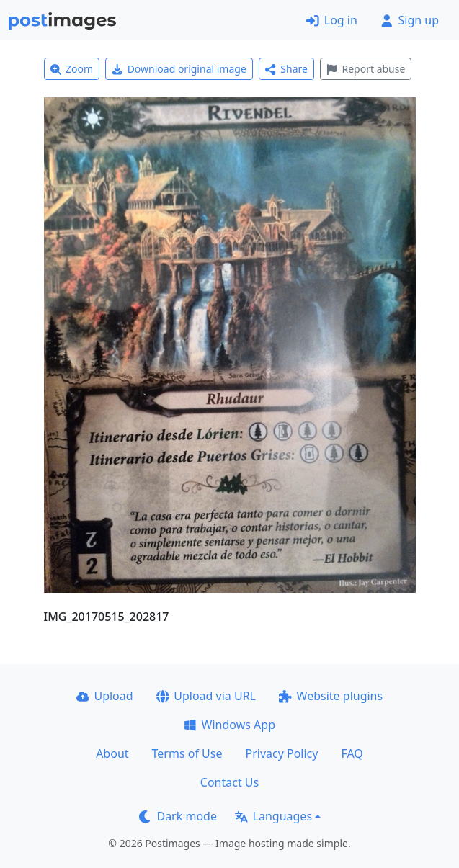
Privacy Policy (281, 753)
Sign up (410, 20)
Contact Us (229, 782)
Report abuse (366, 69)
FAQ (352, 753)
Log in (332, 20)
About (112, 753)
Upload (105, 696)
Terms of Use (187, 753)
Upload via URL (206, 696)
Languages (273, 816)
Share (286, 69)
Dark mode (178, 816)
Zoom (72, 69)
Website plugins (331, 696)
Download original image (179, 69)
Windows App (229, 725)
